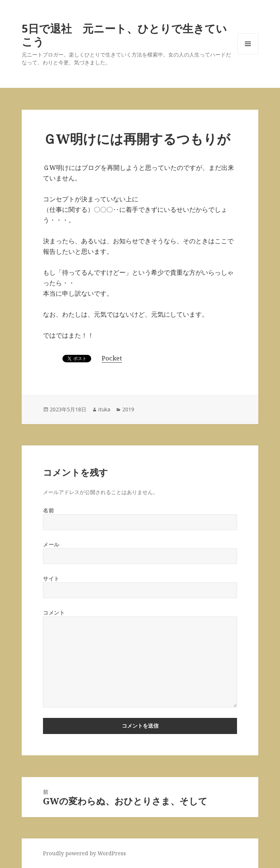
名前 (48, 510)
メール (51, 544)
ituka (104, 409)
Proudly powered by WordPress (84, 853)
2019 (128, 409)
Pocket (112, 358)
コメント (54, 613)
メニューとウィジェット (248, 54)
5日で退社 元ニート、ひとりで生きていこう (124, 35)
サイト (51, 578)
